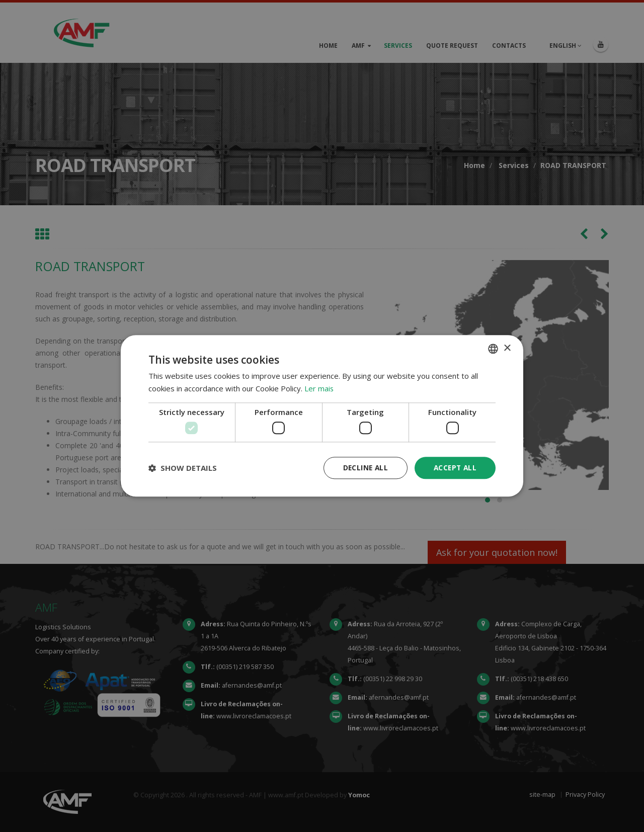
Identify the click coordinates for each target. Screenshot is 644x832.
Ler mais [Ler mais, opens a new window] (319, 388)
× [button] (507, 348)
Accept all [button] (454, 468)
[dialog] (322, 416)
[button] (183, 468)
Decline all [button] (363, 468)
